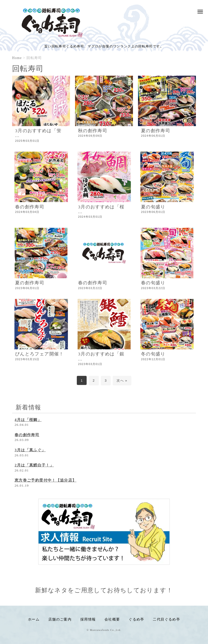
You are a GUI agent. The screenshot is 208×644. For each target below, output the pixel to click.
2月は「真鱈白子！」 (34, 465)
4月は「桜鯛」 (28, 420)
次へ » (122, 381)
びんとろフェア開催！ (40, 354)
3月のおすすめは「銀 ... (101, 356)
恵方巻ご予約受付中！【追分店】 (45, 480)
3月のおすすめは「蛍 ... (38, 133)
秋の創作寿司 (93, 131)
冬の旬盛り (153, 354)
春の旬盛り (153, 283)
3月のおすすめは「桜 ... (101, 209)
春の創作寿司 (30, 207)
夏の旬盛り (153, 207)
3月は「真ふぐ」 (30, 450)
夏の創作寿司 (156, 131)
